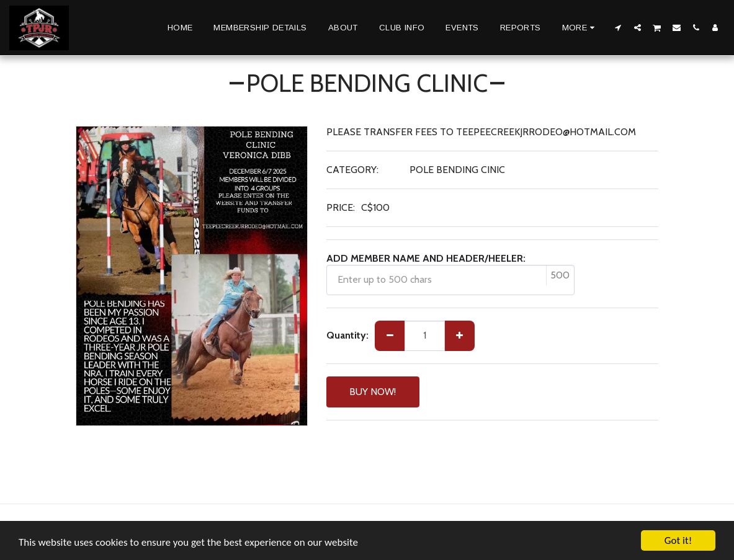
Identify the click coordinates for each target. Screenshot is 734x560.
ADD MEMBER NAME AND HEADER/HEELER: (426, 258)
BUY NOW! (373, 392)
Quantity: (347, 335)
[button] (618, 27)
